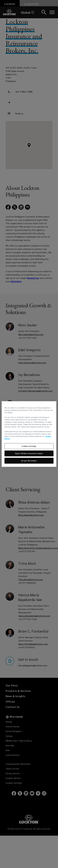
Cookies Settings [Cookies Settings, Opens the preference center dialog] (29, 446)
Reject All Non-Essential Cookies (29, 453)
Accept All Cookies (29, 461)
